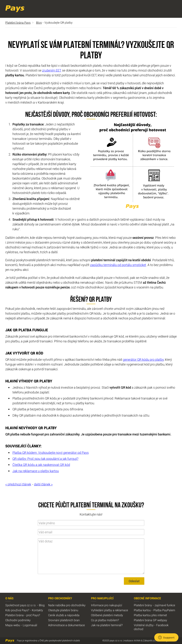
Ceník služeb (56, 615)
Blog (39, 23)
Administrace (56, 625)
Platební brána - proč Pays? (23, 615)
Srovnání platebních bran (64, 620)
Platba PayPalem (164, 610)
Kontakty (37, 610)
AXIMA (137, 641)
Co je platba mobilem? (105, 620)
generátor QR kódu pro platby (143, 359)
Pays (15, 9)
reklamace (121, 610)
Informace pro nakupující (107, 605)
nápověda (73, 615)
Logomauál (30, 625)
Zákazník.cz (149, 641)
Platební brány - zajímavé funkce (154, 605)
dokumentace (76, 625)
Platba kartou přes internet (150, 615)
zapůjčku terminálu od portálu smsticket (118, 265)
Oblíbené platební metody (107, 615)
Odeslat (134, 581)
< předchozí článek (18, 484)
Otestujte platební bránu (63, 610)
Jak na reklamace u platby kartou (36, 471)
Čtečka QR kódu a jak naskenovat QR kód (41, 465)
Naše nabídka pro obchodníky (67, 605)
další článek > (43, 484)
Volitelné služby (144, 625)
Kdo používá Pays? (17, 610)
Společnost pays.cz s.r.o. (21, 605)
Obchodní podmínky (18, 620)
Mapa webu (13, 625)
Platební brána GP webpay (150, 620)
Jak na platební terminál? (107, 625)
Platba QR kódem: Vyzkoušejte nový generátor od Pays (51, 453)
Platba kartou (142, 610)
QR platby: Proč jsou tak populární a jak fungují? (45, 459)
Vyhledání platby (101, 610)
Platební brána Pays (18, 23)
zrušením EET (52, 70)
